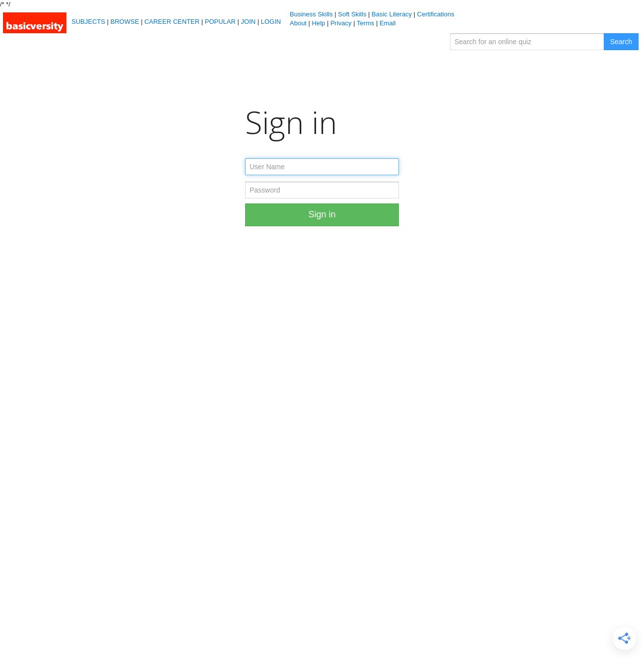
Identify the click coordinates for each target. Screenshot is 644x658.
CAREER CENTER (172, 22)
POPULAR (220, 22)
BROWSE (125, 22)
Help (319, 23)
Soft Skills (352, 14)
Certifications (436, 14)
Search (621, 42)
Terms (365, 23)
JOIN (249, 22)
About (298, 23)
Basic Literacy (392, 14)
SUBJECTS (88, 22)
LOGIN (271, 22)
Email (388, 23)
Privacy (341, 23)
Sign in (322, 214)
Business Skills (311, 14)
